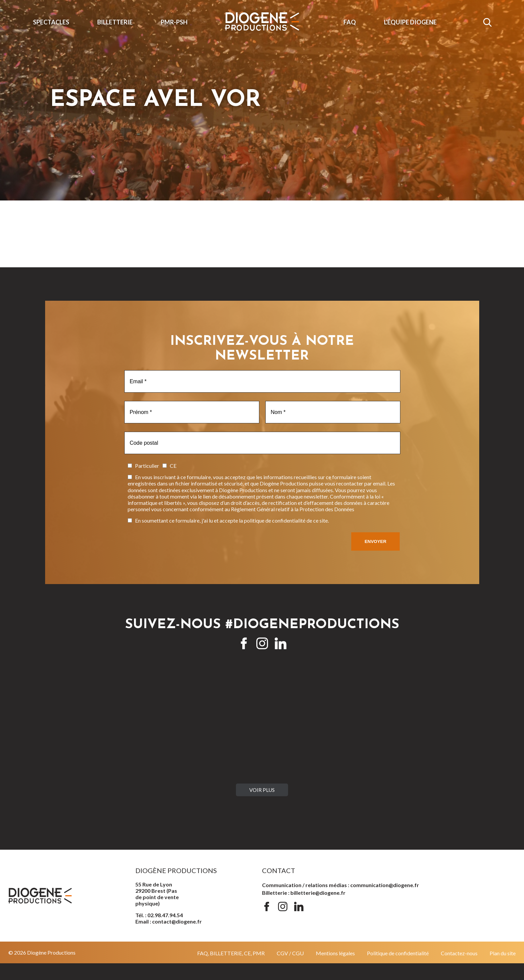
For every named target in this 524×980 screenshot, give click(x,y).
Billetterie (115, 22)
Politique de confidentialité (398, 953)
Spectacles (51, 22)
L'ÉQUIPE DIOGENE (410, 22)
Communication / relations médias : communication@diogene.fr (341, 885)
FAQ (350, 22)
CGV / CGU (290, 953)
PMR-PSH (174, 22)
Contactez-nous (459, 953)
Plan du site (503, 953)
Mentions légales (335, 953)
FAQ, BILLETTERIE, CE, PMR (231, 953)
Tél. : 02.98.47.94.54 (159, 915)
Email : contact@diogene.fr (169, 921)
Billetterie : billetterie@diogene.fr (304, 893)
